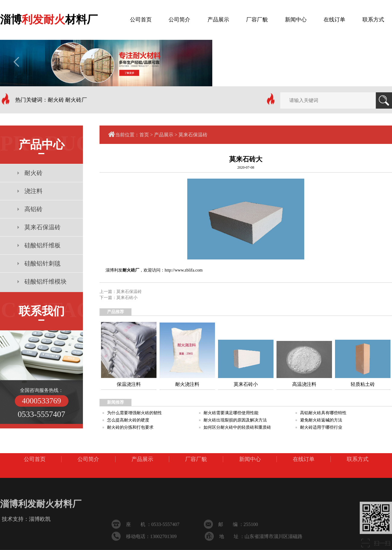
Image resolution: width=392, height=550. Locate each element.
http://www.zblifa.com (184, 270)
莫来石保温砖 (193, 135)
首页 (144, 135)
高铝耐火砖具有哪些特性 (323, 413)
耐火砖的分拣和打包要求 (130, 427)
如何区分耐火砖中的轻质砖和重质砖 (237, 427)
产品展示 (164, 135)
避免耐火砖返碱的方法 (321, 420)
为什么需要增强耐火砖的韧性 (134, 413)
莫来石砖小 (127, 298)
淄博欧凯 (40, 532)
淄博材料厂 (49, 18)
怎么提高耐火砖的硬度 (128, 420)
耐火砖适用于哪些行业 (321, 427)
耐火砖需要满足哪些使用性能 (231, 413)
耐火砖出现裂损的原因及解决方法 (235, 420)
